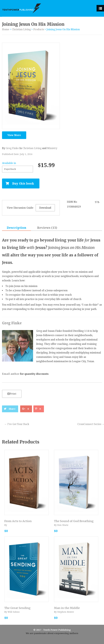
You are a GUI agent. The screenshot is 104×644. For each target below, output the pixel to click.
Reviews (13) (47, 228)
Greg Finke (12, 148)
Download (45, 208)
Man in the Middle (67, 608)
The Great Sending (17, 608)
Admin (52, 640)
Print (12, 394)
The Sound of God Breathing (74, 521)
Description (16, 228)
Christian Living (21, 29)
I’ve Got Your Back (17, 424)
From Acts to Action (18, 521)
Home (6, 29)
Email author (11, 374)
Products (39, 29)
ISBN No (72, 202)
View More (14, 135)
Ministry (52, 148)
